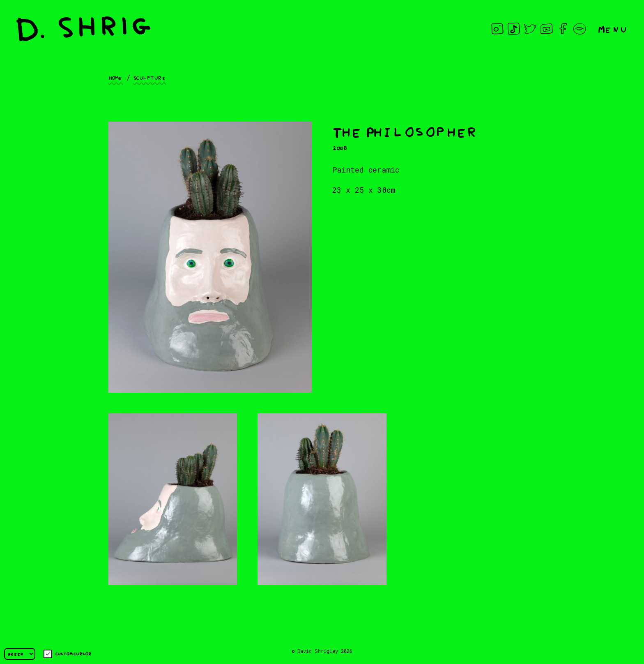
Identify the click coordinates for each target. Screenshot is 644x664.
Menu (613, 29)
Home (116, 77)
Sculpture (150, 77)
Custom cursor (68, 654)
